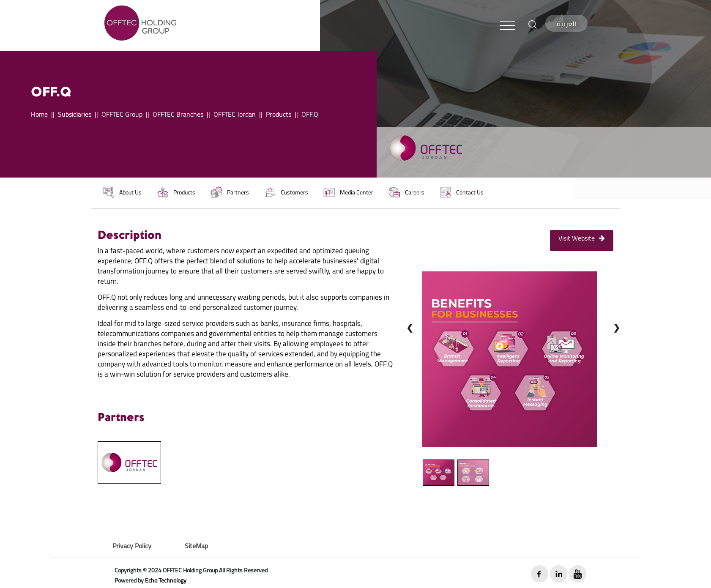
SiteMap (196, 546)
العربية (566, 24)
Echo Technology (166, 580)
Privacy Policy (132, 546)
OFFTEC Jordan (235, 114)
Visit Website (582, 238)
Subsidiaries (75, 114)
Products (279, 114)
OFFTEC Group (122, 114)
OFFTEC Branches (178, 114)
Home (39, 114)
